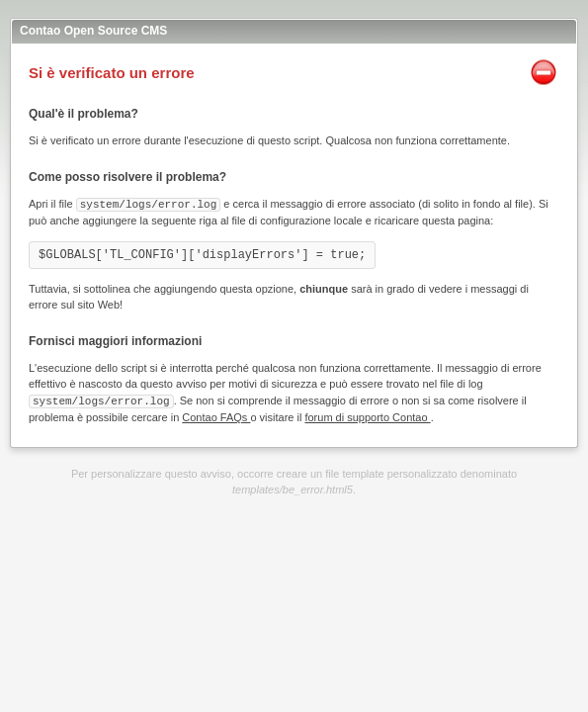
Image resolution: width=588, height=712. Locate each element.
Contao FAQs (216, 415)
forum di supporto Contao (367, 415)
